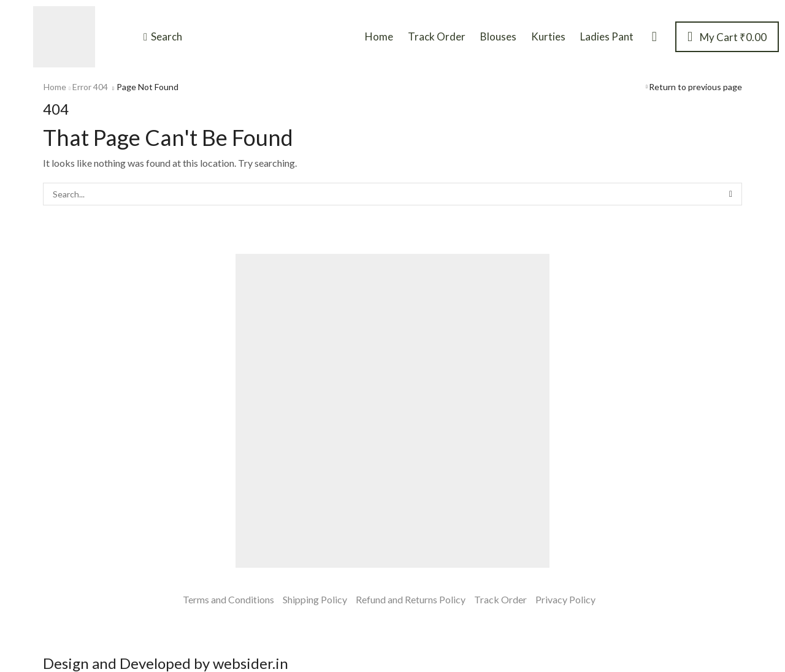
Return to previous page (695, 87)
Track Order (500, 599)
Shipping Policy (315, 599)
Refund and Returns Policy (411, 599)
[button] (163, 37)
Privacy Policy (565, 599)
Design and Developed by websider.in (166, 663)
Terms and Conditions (228, 599)
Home (55, 87)
